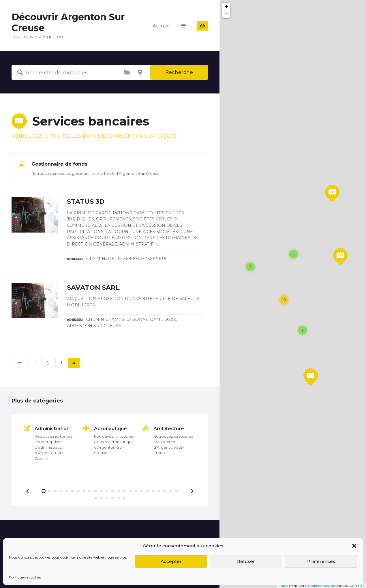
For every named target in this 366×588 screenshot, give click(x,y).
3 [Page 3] (61, 363)
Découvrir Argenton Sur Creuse (68, 22)
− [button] (227, 14)
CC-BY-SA (357, 586)
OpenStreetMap (319, 586)
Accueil (161, 26)
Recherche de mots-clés (20, 72)
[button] (354, 546)
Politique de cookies (25, 577)
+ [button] (227, 7)
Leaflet (283, 586)
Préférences (321, 561)
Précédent (20, 363)
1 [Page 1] (36, 363)
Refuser (246, 561)
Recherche (179, 72)
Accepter (171, 561)
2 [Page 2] (48, 363)
